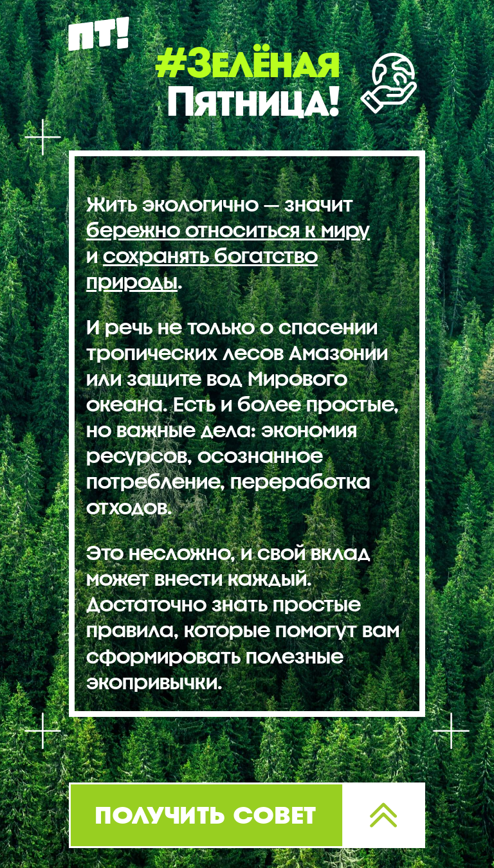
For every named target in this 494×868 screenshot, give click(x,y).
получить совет (206, 813)
